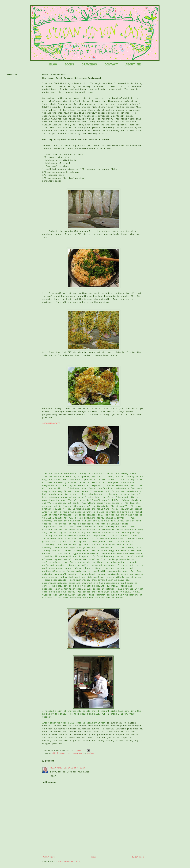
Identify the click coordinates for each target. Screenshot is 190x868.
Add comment (50, 782)
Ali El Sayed (58, 753)
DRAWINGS (89, 65)
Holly (53, 768)
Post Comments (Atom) (70, 862)
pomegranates (79, 753)
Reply (53, 776)
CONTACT (111, 65)
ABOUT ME (133, 65)
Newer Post (49, 857)
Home (93, 857)
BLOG (53, 65)
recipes (91, 753)
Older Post (138, 857)
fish (68, 753)
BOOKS (69, 65)
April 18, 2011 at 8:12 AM (71, 768)
